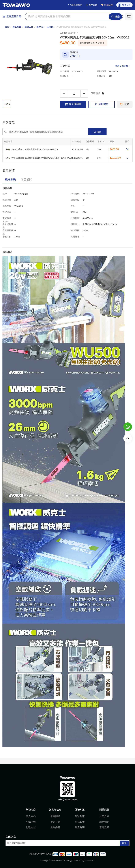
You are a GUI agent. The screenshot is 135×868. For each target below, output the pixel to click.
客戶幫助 (92, 5)
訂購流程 (31, 822)
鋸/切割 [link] (40, 27)
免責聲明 (80, 827)
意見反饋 (104, 827)
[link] (81, 27)
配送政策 (80, 822)
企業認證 (107, 5)
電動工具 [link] (29, 27)
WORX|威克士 (69, 33)
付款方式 (31, 827)
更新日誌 (55, 822)
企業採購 (55, 827)
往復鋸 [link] (50, 27)
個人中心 (31, 816)
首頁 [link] (7, 27)
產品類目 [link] (17, 27)
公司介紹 (104, 816)
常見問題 (55, 816)
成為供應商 (75, 5)
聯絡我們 (104, 822)
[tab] (10, 180)
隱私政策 (80, 816)
